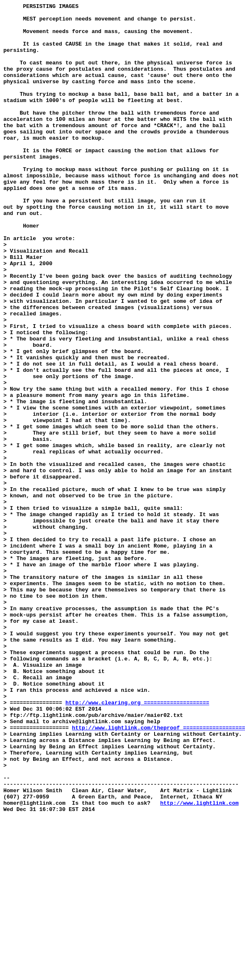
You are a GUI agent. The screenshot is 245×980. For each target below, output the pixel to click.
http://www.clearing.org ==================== (137, 843)
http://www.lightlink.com (199, 963)
